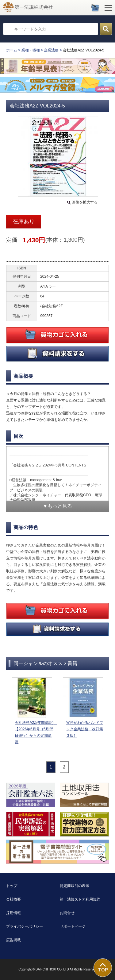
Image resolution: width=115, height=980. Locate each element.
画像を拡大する (85, 202)
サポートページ (73, 926)
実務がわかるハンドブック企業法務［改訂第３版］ (85, 729)
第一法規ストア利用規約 (80, 899)
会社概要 (13, 899)
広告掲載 (13, 940)
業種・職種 (31, 50)
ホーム (12, 50)
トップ (12, 886)
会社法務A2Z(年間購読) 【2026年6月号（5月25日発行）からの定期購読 (35, 732)
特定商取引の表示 (75, 886)
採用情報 (13, 913)
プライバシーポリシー (25, 926)
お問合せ (67, 913)
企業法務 (51, 50)
